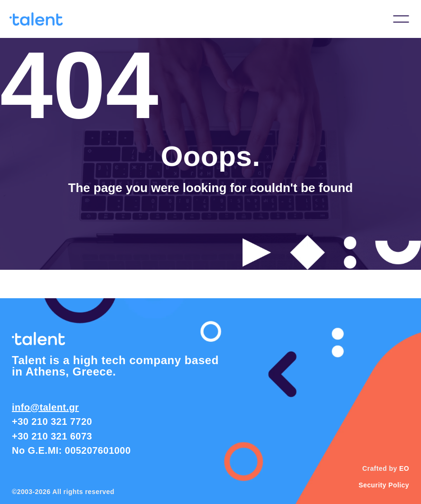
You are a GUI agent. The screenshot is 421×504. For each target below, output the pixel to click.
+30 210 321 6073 (52, 436)
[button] (401, 19)
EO (404, 468)
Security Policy (384, 485)
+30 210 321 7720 (52, 422)
